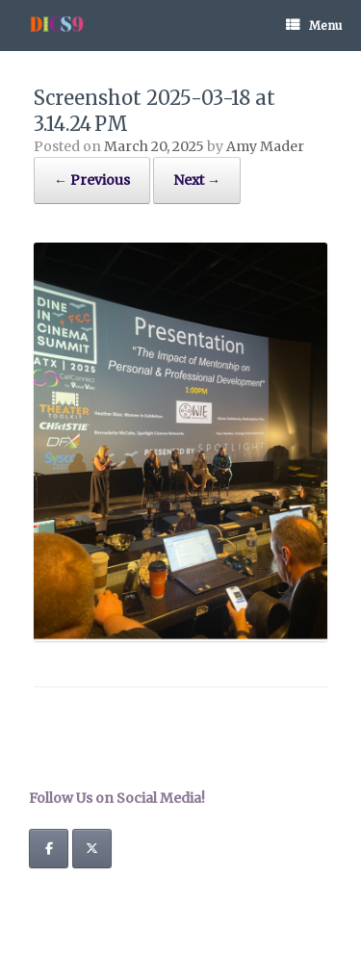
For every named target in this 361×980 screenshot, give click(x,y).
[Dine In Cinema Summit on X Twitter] (92, 849)
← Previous (92, 180)
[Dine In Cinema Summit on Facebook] (49, 849)
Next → (197, 180)
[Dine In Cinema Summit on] (135, 849)
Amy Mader (265, 146)
